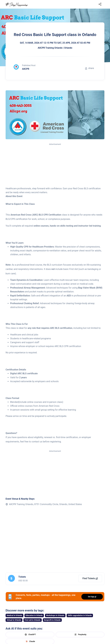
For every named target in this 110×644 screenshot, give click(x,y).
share (90, 68)
